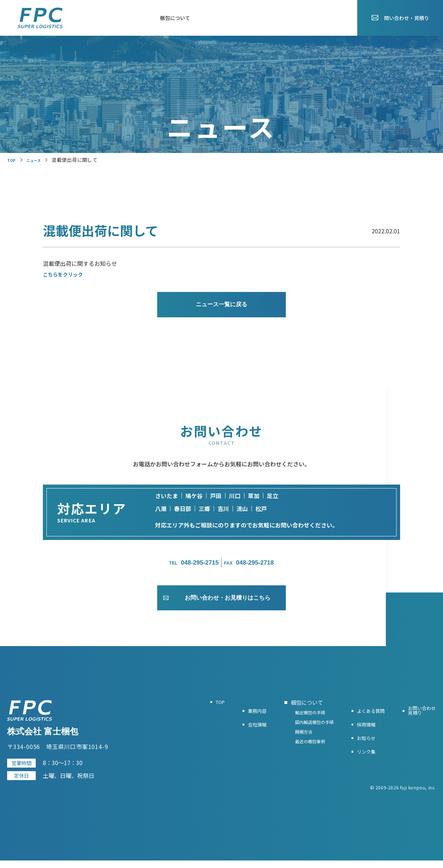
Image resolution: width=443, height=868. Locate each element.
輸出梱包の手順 (297, 722)
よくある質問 (216, 18)
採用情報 (302, 18)
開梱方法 (290, 746)
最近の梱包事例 (297, 757)
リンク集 (358, 758)
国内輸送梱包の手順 (302, 734)
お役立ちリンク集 (262, 18)
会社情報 (139, 18)
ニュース (39, 160)
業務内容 (109, 18)
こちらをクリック (66, 274)
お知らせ (333, 18)
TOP (83, 18)
